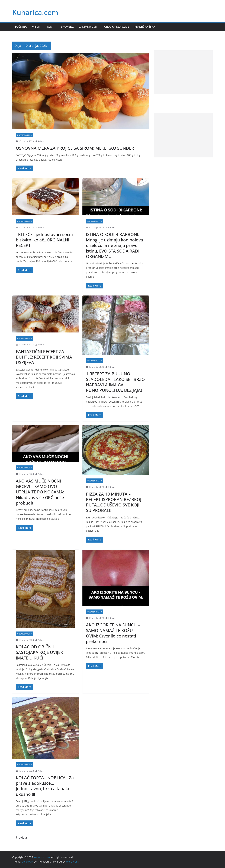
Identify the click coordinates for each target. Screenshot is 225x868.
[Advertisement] (183, 72)
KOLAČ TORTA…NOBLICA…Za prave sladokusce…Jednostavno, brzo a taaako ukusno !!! (45, 786)
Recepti (51, 27)
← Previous (20, 838)
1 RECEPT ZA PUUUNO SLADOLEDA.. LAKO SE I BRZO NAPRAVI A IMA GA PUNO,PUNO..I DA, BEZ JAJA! (115, 382)
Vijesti (36, 27)
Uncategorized (24, 135)
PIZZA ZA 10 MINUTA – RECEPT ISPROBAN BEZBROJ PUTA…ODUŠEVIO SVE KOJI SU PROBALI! (114, 502)
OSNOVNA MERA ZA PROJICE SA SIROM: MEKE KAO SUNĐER (75, 148)
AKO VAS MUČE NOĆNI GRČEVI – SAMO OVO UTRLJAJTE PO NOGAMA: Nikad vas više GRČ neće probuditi (40, 492)
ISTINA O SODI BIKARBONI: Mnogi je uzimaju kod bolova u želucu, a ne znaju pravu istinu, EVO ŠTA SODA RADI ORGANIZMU (115, 245)
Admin (41, 141)
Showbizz (67, 27)
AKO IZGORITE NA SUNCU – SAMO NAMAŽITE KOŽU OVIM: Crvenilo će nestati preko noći (113, 633)
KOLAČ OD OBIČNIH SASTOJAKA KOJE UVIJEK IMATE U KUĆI (39, 652)
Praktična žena (145, 27)
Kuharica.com (35, 12)
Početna (21, 27)
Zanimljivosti (88, 27)
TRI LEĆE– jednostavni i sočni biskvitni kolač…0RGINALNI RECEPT (44, 240)
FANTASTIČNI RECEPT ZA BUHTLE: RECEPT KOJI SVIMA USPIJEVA (44, 357)
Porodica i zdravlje (116, 27)
